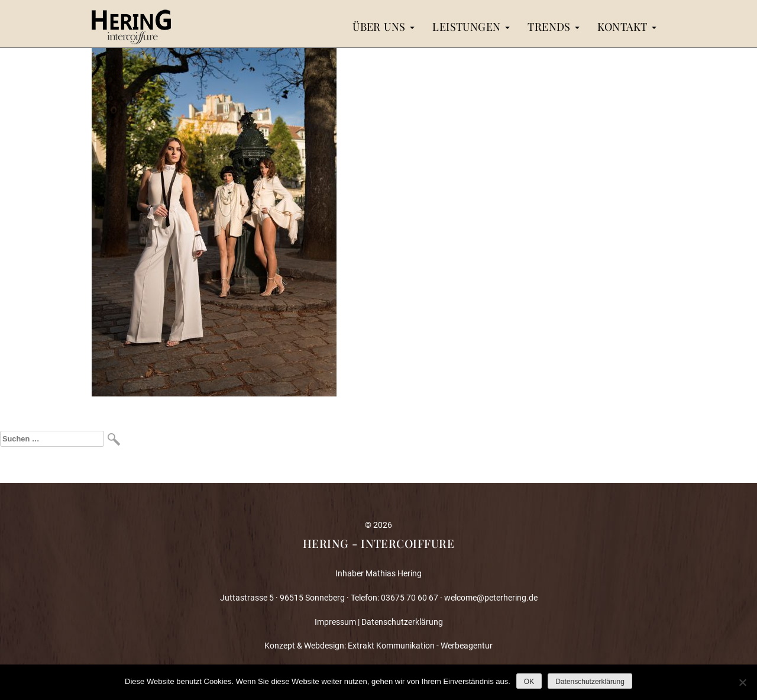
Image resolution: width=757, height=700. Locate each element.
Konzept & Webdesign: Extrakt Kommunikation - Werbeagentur (378, 646)
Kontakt (627, 26)
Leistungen (471, 26)
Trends (554, 26)
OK (529, 682)
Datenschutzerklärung (402, 622)
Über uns (384, 26)
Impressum (335, 622)
